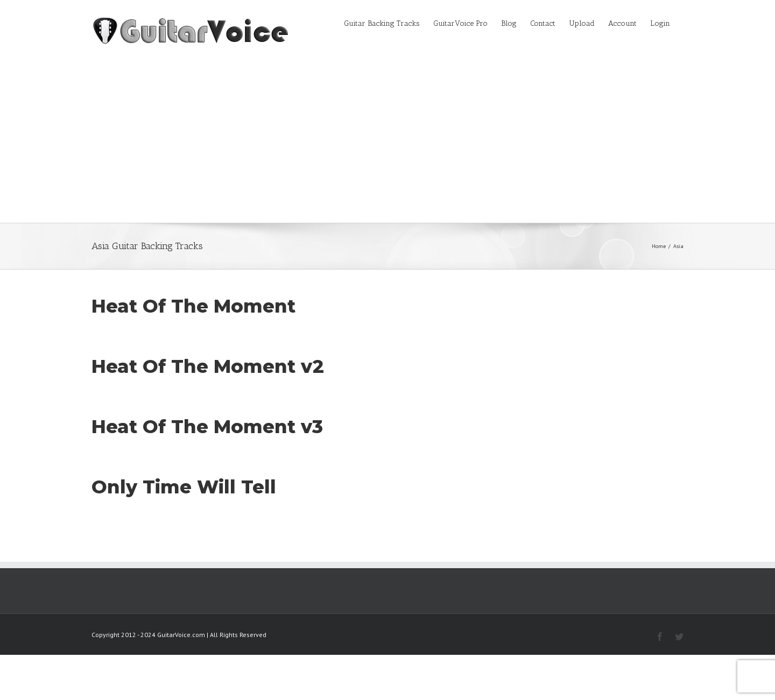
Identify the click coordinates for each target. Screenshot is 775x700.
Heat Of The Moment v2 (208, 366)
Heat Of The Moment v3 (207, 427)
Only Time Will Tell (184, 487)
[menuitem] (389, 23)
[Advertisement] (387, 142)
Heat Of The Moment (193, 306)
